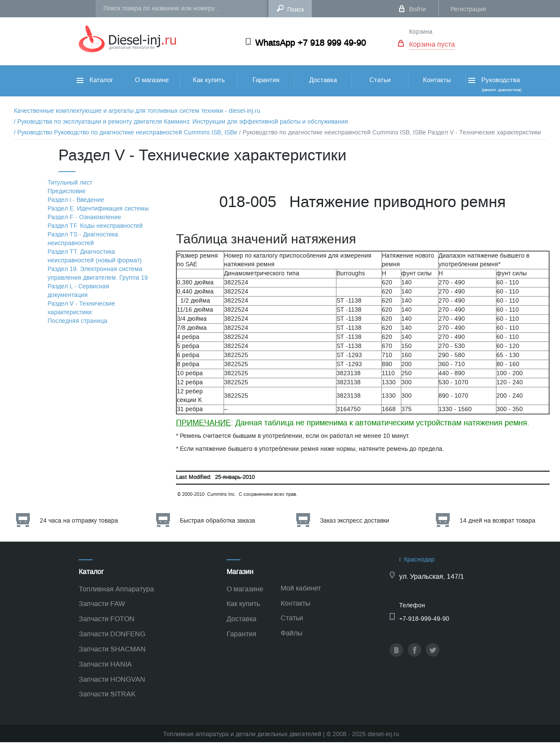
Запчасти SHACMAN (112, 649)
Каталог (95, 80)
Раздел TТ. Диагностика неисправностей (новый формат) (95, 256)
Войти (418, 9)
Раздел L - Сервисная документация (78, 291)
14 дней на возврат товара (498, 521)
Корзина (421, 32)
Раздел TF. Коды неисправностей (95, 226)
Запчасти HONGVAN (112, 679)
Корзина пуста (432, 44)
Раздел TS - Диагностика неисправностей (83, 239)
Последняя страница (77, 321)
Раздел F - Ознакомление (84, 217)
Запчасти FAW (102, 604)
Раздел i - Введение (76, 200)
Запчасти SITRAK (107, 694)
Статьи (380, 80)
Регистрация (468, 9)
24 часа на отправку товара (79, 521)
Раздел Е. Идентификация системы (98, 209)
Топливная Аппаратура (116, 589)
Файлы (292, 633)
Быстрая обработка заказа (218, 521)
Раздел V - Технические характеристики (81, 308)
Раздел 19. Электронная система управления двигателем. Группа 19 (98, 273)
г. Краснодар (417, 560)
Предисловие (67, 191)
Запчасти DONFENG (112, 634)
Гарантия (266, 80)
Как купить (209, 80)
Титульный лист (70, 183)
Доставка (323, 80)
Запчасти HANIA (105, 664)
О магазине (152, 80)
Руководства (494, 84)
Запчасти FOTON (107, 619)
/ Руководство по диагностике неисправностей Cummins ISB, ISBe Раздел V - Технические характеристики (390, 132)
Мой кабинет (301, 588)
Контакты (437, 80)
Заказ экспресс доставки (355, 521)
